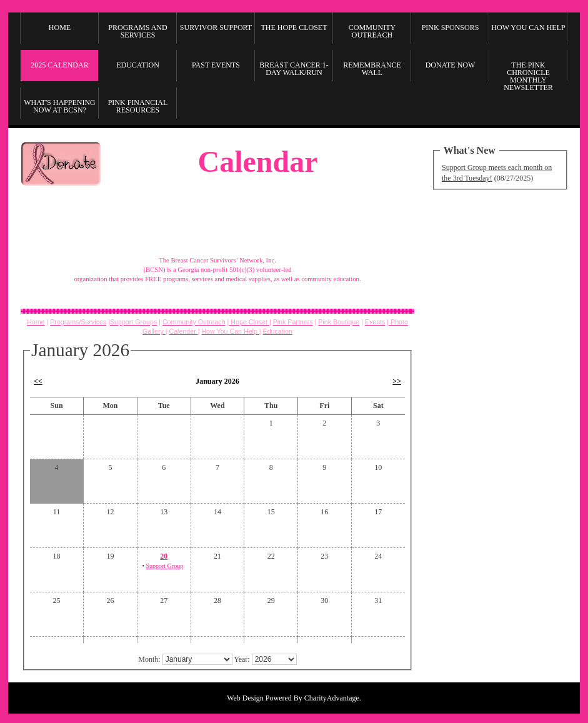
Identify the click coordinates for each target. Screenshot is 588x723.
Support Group (164, 566)
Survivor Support (216, 27)
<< (38, 381)
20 (164, 556)
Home (60, 27)
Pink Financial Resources (138, 106)
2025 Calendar (59, 65)
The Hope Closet (294, 27)
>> (397, 381)
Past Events (216, 65)
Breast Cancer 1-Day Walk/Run (294, 69)
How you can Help (528, 27)
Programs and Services (137, 31)
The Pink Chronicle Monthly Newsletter (528, 74)
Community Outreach (372, 31)
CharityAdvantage (332, 698)
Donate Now (451, 65)
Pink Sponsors (451, 27)
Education (138, 65)
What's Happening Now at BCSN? (60, 106)
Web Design (245, 698)
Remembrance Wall (372, 69)
